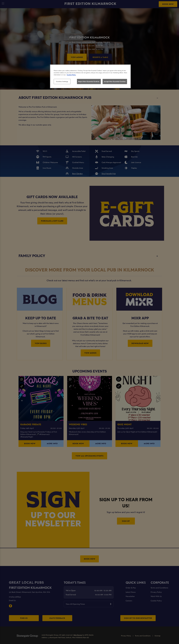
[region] (90, 76)
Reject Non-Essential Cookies (89, 81)
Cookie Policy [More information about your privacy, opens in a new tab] (71, 75)
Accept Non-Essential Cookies (115, 81)
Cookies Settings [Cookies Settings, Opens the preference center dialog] (62, 81)
